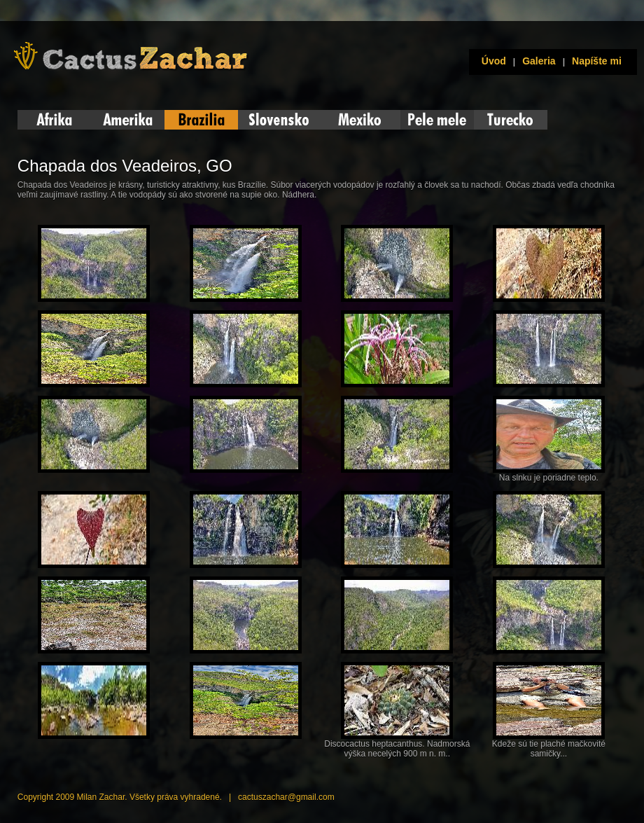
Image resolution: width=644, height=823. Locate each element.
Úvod (491, 61)
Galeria (539, 61)
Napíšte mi (597, 61)
